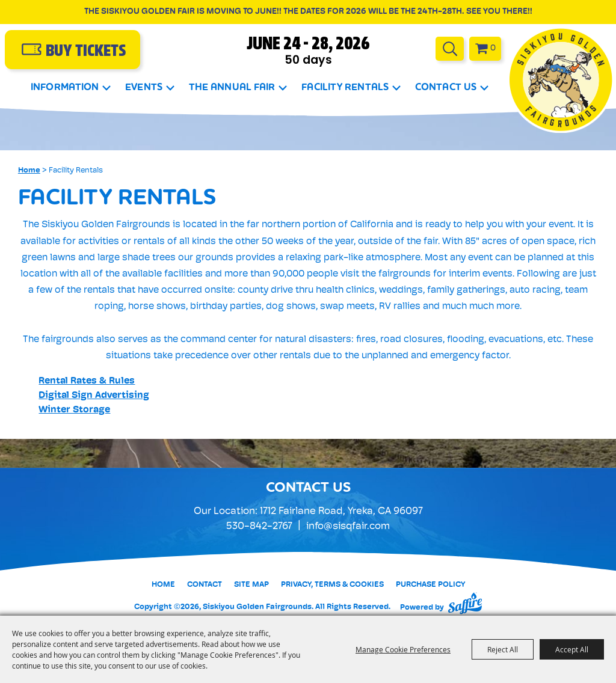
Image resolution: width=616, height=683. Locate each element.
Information (65, 87)
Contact (205, 585)
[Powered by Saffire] (465, 603)
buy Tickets (86, 52)
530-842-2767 (259, 526)
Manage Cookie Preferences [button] (403, 649)
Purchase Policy (430, 585)
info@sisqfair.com (348, 526)
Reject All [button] (503, 649)
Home (29, 170)
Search (450, 49)
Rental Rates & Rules (87, 381)
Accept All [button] (572, 649)
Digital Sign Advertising (94, 396)
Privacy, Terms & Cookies (332, 585)
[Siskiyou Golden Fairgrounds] (561, 80)
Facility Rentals (345, 87)
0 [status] (493, 48)
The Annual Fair (232, 87)
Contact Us (446, 87)
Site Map (251, 585)
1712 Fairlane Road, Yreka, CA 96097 (341, 511)
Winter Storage (74, 410)
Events (144, 87)
